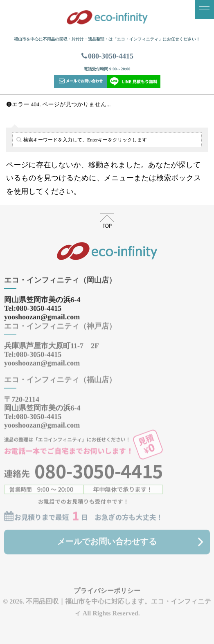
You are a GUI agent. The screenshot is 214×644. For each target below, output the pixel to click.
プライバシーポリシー (107, 587)
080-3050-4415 (107, 56)
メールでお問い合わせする (107, 538)
